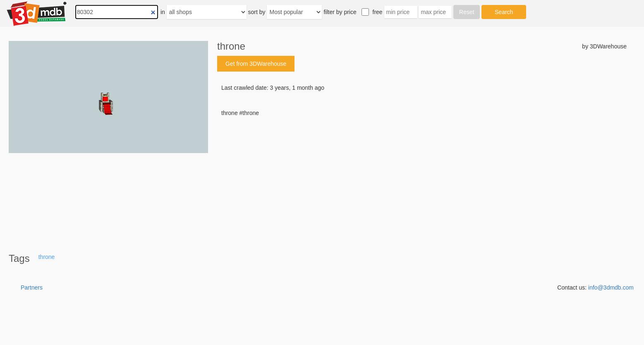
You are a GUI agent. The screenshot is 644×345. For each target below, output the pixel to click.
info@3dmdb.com (611, 287)
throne (47, 257)
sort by (257, 12)
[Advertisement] (422, 180)
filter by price (340, 12)
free (378, 12)
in (163, 12)
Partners (32, 287)
